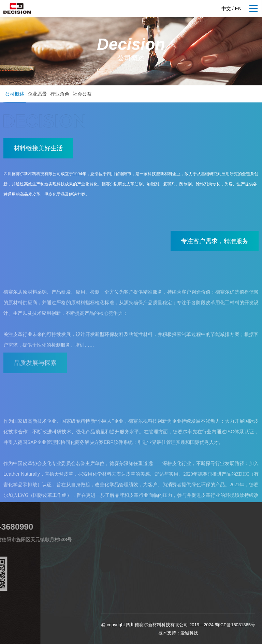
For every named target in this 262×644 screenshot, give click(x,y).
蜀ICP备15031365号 (235, 625)
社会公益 (82, 94)
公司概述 (15, 94)
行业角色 (60, 94)
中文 (226, 9)
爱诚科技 (189, 633)
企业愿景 (37, 94)
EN (238, 9)
